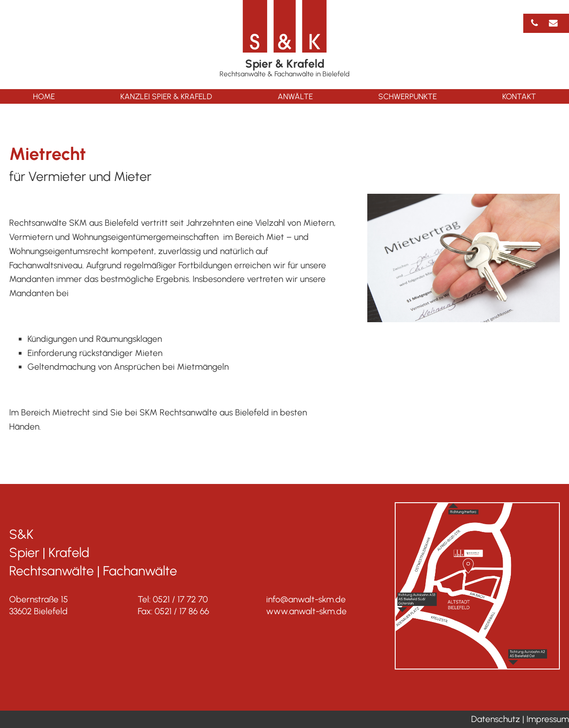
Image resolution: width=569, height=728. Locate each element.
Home (44, 96)
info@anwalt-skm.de (306, 599)
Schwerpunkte (408, 96)
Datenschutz (496, 719)
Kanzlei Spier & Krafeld (166, 96)
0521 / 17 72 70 (180, 599)
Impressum (548, 719)
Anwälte (295, 96)
